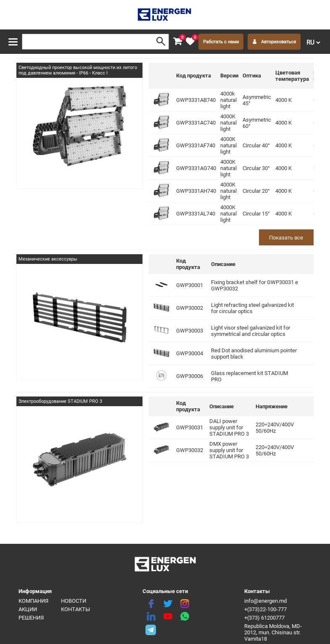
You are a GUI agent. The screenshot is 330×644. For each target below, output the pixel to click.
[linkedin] (151, 617)
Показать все (286, 238)
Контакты (75, 609)
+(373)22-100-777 (265, 609)
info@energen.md (265, 601)
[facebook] (151, 604)
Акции (28, 609)
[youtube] (168, 617)
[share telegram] (151, 629)
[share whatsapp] (185, 617)
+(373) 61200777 (264, 618)
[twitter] (168, 604)
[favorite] (190, 42)
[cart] (177, 42)
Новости (74, 601)
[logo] (165, 15)
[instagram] (185, 604)
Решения (31, 618)
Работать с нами (221, 42)
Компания (33, 601)
